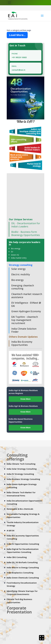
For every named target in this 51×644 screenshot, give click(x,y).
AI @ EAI (11, 530)
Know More (26, 399)
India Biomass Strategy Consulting (23, 479)
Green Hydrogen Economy (26, 311)
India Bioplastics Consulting (20, 573)
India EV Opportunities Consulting (23, 544)
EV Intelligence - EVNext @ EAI (26, 304)
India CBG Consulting (17, 557)
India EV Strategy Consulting (20, 474)
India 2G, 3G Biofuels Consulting (22, 562)
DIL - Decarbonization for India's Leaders (26, 225)
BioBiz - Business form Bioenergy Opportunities (26, 233)
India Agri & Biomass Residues (23, 406)
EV (12, 252)
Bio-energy (16, 248)
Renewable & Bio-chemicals (20, 509)
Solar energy (18, 269)
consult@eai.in (19, 70)
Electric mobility (21, 274)
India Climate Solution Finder (24, 330)
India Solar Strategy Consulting (22, 469)
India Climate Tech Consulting (21, 464)
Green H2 (15, 255)
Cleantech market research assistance (27, 296)
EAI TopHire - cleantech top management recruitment (25, 320)
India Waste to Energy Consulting (23, 567)
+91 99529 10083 (19, 57)
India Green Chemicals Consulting (23, 578)
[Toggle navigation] (9, 3)
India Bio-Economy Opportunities (22, 343)
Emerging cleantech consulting (23, 287)
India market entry (19, 258)
